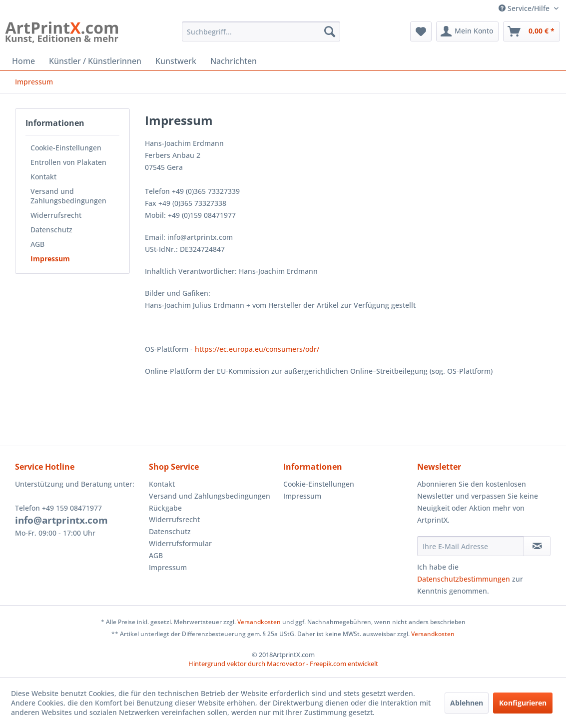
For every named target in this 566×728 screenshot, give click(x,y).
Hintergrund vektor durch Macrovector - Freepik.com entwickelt (283, 664)
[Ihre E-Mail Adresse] (471, 546)
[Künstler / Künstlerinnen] (95, 61)
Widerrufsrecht (56, 215)
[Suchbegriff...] (261, 31)
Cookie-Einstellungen (66, 148)
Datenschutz (51, 230)
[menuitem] (261, 31)
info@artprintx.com (61, 520)
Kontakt (43, 177)
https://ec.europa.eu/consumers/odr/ (257, 349)
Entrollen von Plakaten (68, 162)
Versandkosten (259, 622)
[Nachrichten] (234, 61)
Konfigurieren (523, 703)
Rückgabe (165, 508)
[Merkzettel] (421, 31)
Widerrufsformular (180, 543)
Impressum (50, 259)
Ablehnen (467, 703)
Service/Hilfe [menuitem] (525, 8)
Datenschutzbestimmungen (464, 579)
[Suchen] (330, 31)
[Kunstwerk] (176, 61)
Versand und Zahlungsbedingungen (68, 196)
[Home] (23, 61)
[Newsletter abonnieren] (537, 546)
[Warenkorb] (532, 31)
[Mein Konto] (467, 31)
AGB (37, 244)
